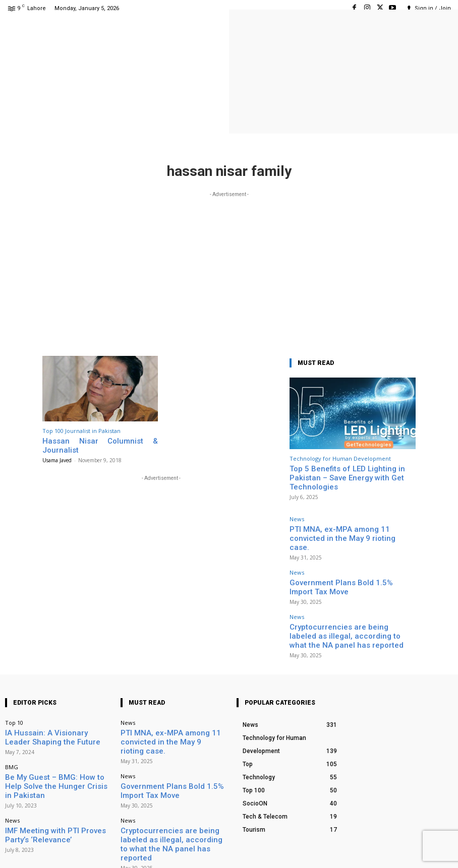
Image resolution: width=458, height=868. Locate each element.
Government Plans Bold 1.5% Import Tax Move (349, 556)
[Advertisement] (229, 270)
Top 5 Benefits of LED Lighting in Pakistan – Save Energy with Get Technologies (351, 472)
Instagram (389, 848)
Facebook (335, 848)
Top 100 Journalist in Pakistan (81, 431)
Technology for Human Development (340, 458)
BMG (12, 722)
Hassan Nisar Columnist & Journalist (96, 440)
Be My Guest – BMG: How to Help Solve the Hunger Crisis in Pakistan (56, 734)
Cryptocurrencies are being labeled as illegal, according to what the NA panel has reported (348, 592)
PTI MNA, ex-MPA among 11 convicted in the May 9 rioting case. (171, 695)
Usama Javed (57, 450)
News (297, 507)
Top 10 (14, 683)
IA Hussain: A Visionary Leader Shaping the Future (57, 695)
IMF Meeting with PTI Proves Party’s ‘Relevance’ (52, 774)
